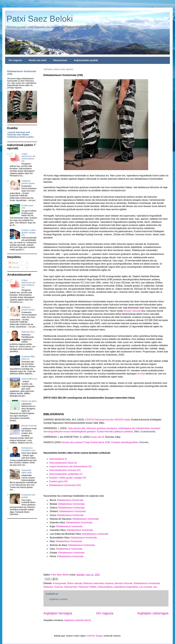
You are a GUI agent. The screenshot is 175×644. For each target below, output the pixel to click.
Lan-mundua (146, 587)
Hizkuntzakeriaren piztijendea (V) (66, 474)
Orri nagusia (15, 60)
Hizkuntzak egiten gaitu (27, 471)
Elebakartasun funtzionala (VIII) (65, 485)
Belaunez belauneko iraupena (99, 583)
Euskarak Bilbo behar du (28, 358)
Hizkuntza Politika (87, 587)
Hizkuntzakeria (105, 587)
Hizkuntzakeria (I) (29, 379)
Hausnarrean (60, 60)
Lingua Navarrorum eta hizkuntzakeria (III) (70, 466)
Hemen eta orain (37, 60)
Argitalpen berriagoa (58, 613)
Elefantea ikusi (28, 332)
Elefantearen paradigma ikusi (28, 449)
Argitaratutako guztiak (86, 60)
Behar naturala (75, 583)
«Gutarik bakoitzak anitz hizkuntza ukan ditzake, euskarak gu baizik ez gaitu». (21, 135)
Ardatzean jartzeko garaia (28, 182)
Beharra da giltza (29, 401)
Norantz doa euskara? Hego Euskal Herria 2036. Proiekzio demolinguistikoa (100, 442)
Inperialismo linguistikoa (126, 587)
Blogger (99, 636)
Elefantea (48, 587)
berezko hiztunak (132, 311)
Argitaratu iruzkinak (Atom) (77, 620)
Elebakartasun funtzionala (70, 500)
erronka (141, 374)
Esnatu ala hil (97, 437)
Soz (155, 587)
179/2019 (89, 420)
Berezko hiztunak (124, 583)
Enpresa (59, 587)
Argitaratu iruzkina (58, 599)
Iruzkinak (14, 267)
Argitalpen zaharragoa (153, 613)
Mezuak (14, 263)
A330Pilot (91, 636)
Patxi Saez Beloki (40, 19)
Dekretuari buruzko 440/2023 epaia (112, 420)
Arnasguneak (59, 583)
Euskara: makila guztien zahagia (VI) (29, 233)
